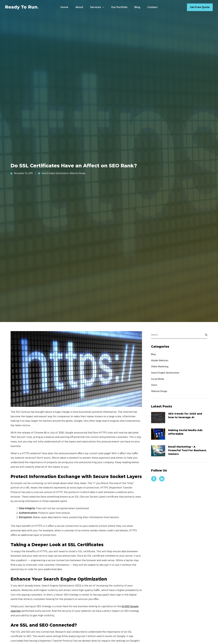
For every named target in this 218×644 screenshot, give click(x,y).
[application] (102, 7)
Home (63, 7)
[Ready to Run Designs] (22, 7)
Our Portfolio (119, 7)
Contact (154, 7)
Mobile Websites (160, 361)
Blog (138, 7)
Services (97, 7)
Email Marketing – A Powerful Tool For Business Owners (187, 451)
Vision (154, 385)
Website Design (78, 173)
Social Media (158, 379)
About (78, 7)
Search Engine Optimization (55, 173)
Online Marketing (160, 367)
